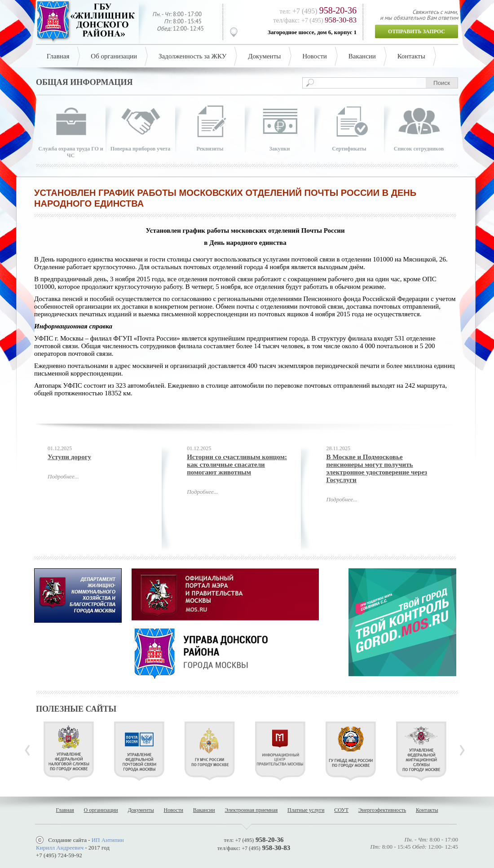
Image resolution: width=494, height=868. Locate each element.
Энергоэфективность (382, 810)
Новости (314, 56)
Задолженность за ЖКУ (192, 56)
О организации (101, 810)
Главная (58, 56)
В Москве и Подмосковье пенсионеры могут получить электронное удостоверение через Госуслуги (377, 468)
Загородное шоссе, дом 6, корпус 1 (312, 32)
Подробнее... (63, 476)
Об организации (114, 56)
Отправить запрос (417, 31)
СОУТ (341, 810)
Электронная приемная (251, 810)
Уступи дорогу (69, 457)
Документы (264, 56)
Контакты (411, 56)
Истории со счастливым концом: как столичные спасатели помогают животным (237, 465)
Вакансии (362, 56)
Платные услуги (306, 810)
